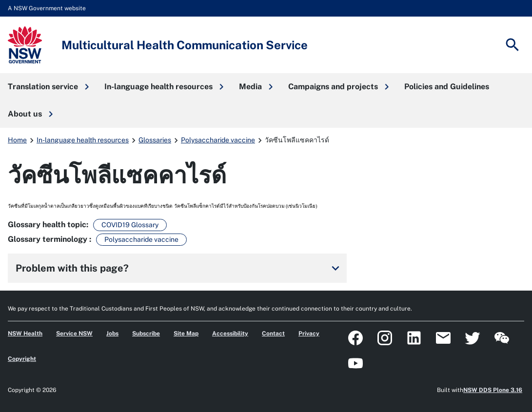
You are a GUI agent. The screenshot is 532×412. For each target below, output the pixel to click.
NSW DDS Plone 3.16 (493, 390)
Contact (273, 334)
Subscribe (146, 334)
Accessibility (230, 334)
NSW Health (25, 334)
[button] (48, 87)
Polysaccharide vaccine (218, 140)
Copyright (22, 359)
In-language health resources (83, 140)
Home (17, 140)
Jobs (112, 334)
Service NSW (74, 334)
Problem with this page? (179, 268)
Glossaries (155, 140)
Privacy (309, 334)
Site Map (186, 334)
